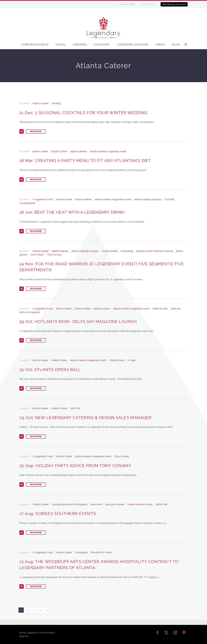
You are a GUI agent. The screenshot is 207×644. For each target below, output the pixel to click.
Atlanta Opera (117, 360)
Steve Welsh (37, 255)
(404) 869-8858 (127, 4)
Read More (36, 131)
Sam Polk (75, 408)
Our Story (102, 45)
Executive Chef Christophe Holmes (155, 251)
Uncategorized (27, 203)
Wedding (80, 45)
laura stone (96, 504)
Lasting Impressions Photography (70, 504)
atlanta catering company (148, 199)
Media (160, 45)
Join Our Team (148, 4)
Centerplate (81, 552)
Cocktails (169, 199)
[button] (22, 131)
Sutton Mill (161, 504)
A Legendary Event (43, 199)
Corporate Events (35, 45)
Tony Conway (54, 255)
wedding (56, 103)
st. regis (132, 360)
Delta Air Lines (160, 309)
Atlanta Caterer (41, 103)
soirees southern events (140, 504)
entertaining (127, 251)
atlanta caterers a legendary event (108, 151)
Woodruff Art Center (101, 552)
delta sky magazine (30, 312)
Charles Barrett (110, 251)
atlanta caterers (78, 151)
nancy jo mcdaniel (115, 504)
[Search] (186, 46)
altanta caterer (40, 151)
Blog (176, 45)
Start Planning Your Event (174, 4)
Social (61, 45)
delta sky (176, 309)
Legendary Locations (133, 45)
